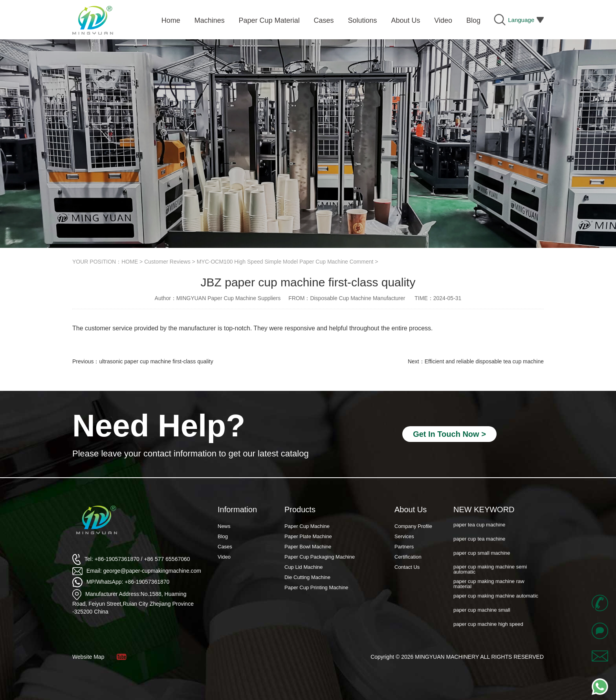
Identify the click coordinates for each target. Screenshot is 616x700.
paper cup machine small (482, 615)
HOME (130, 262)
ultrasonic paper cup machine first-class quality (156, 361)
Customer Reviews (167, 262)
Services (404, 536)
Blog (223, 536)
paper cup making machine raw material (489, 588)
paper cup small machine (482, 558)
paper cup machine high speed (488, 629)
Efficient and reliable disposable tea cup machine (484, 361)
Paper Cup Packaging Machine (320, 557)
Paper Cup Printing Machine (316, 587)
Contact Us (407, 567)
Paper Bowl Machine (308, 547)
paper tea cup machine (479, 529)
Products (300, 509)
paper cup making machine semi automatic (490, 574)
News (224, 526)
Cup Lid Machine (304, 567)
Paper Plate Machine (308, 536)
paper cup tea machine (479, 544)
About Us (411, 509)
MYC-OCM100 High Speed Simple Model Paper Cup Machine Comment (285, 262)
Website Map (88, 657)
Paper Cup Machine (307, 526)
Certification (408, 557)
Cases (225, 547)
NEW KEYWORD (484, 509)
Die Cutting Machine (307, 577)
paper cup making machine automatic (496, 601)
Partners (404, 547)
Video (224, 557)
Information (237, 509)
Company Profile (413, 526)
